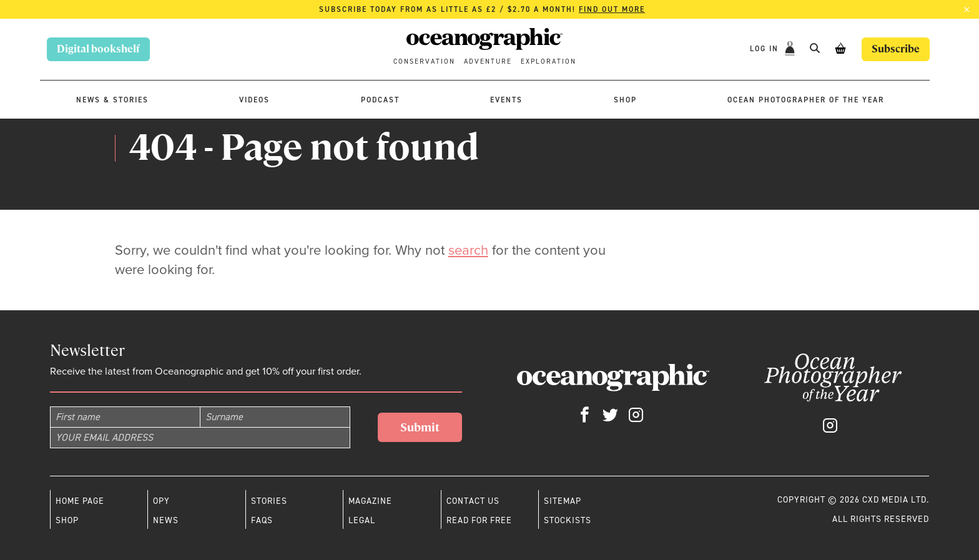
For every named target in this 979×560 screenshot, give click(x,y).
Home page (80, 501)
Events (506, 100)
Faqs (262, 520)
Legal (362, 520)
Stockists (568, 520)
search (468, 250)
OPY (161, 501)
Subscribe (896, 49)
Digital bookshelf (98, 49)
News (166, 520)
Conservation (424, 61)
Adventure (488, 61)
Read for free (479, 520)
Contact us (473, 501)
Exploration (549, 61)
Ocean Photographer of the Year (806, 100)
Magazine (370, 501)
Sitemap (563, 501)
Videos (254, 100)
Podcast (380, 100)
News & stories (112, 100)
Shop (625, 100)
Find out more (612, 9)
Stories (269, 501)
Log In (766, 49)
